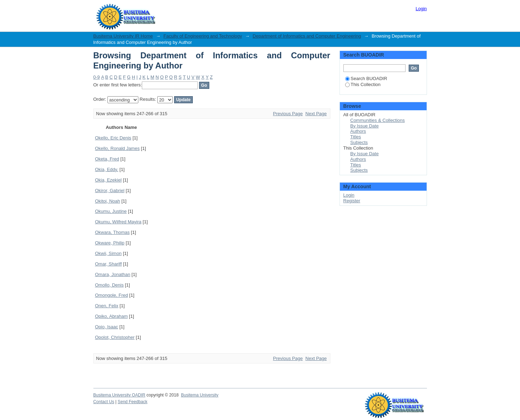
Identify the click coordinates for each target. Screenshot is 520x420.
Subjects (359, 142)
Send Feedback (133, 402)
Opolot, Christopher (115, 337)
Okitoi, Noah (108, 201)
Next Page (316, 114)
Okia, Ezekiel (108, 180)
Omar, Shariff (108, 264)
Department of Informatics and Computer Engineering (307, 36)
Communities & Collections (378, 120)
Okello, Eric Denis (113, 138)
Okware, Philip (110, 243)
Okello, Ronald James (117, 148)
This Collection (363, 84)
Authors (358, 131)
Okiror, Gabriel (110, 191)
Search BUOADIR (366, 78)
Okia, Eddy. (107, 169)
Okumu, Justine (111, 211)
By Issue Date (365, 126)
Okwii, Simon (108, 253)
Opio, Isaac (107, 327)
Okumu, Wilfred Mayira (118, 222)
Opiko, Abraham (111, 316)
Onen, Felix (107, 306)
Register (352, 201)
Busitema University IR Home (123, 36)
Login (421, 9)
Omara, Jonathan (113, 274)
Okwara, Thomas (113, 232)
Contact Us (104, 402)
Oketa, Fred (107, 159)
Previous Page (288, 114)
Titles (356, 137)
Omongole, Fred (112, 295)
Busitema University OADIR (119, 395)
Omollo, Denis (110, 285)
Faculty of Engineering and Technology (203, 36)
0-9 (97, 77)
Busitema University (200, 395)
